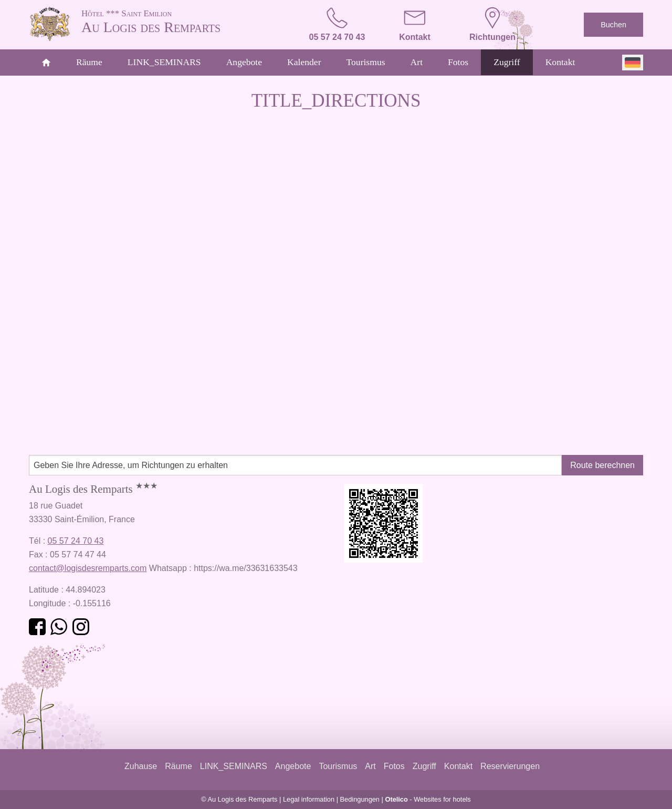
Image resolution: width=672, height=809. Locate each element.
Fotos (458, 62)
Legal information (309, 799)
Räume (89, 62)
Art (417, 62)
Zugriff (507, 62)
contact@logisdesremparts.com (88, 568)
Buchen (613, 25)
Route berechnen (602, 465)
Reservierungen (510, 766)
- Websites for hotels (428, 799)
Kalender (304, 62)
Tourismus (366, 62)
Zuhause (141, 766)
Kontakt (560, 62)
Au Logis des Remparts (178, 21)
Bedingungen (360, 799)
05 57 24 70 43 (76, 541)
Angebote (244, 62)
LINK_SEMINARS (164, 62)
